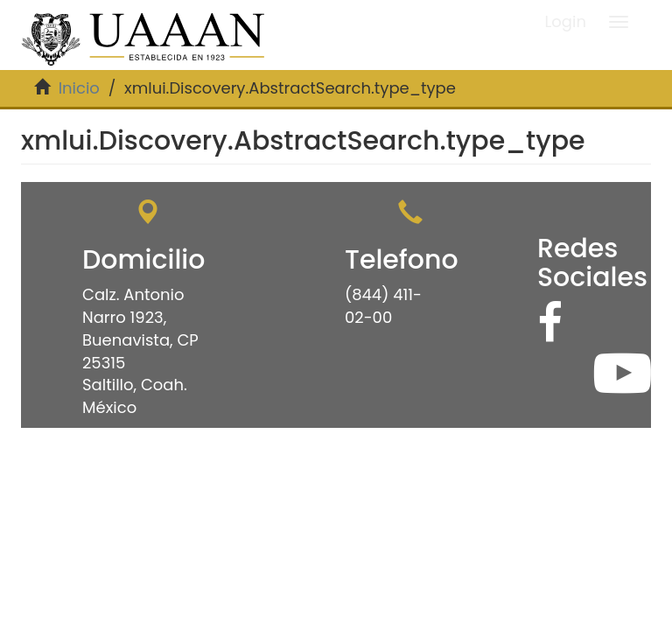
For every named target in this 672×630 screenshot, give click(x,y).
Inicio (79, 88)
